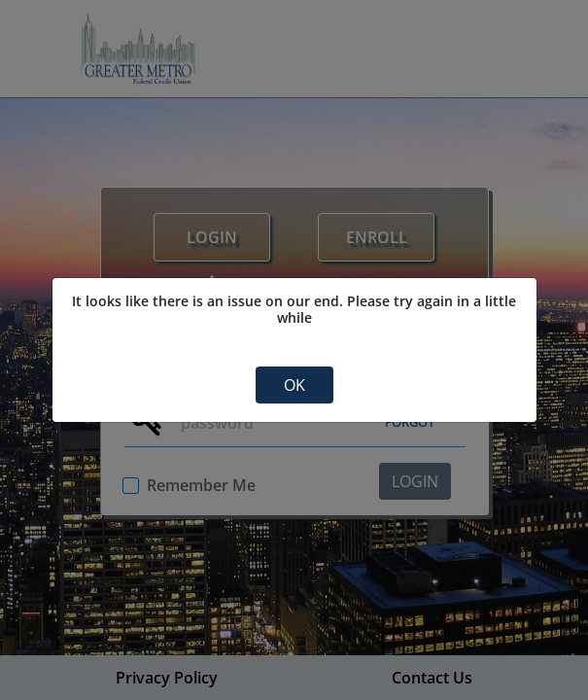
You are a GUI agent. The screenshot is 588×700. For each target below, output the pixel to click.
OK (294, 385)
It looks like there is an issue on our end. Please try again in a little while (294, 310)
